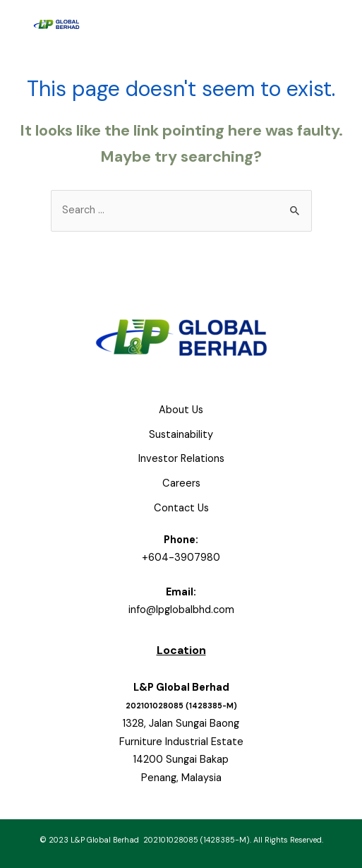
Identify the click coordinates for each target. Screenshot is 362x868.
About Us (181, 410)
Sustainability (181, 435)
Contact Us (181, 508)
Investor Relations (181, 459)
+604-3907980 (181, 558)
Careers (181, 483)
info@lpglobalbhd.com (181, 610)
